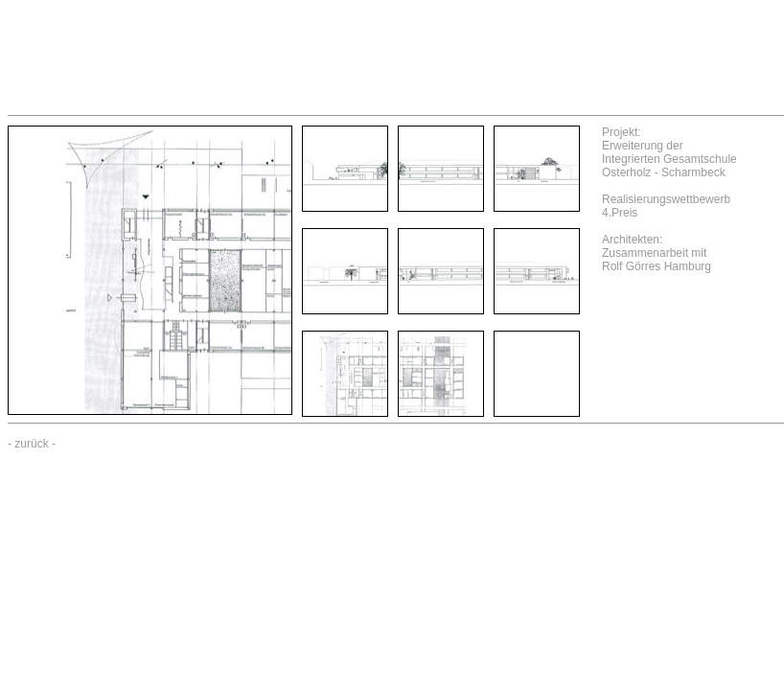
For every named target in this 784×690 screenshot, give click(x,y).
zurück (31, 444)
